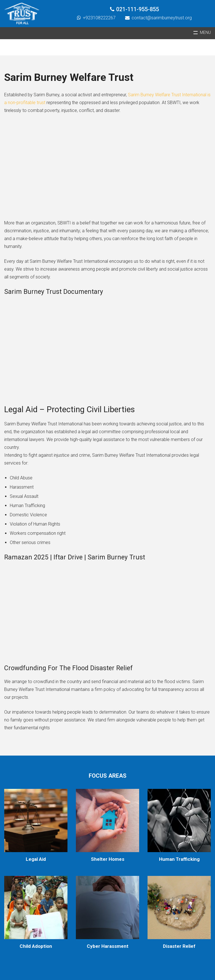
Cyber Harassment (108, 946)
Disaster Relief (179, 946)
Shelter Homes (108, 859)
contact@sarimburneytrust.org (162, 18)
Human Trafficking (179, 859)
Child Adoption (36, 946)
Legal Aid (36, 859)
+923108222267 (99, 18)
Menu (205, 33)
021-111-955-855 (138, 10)
